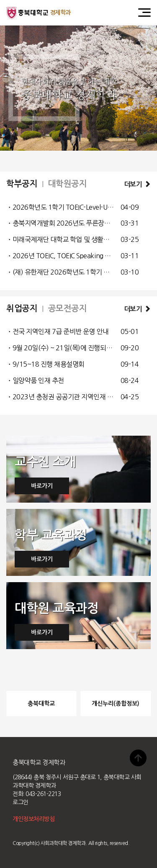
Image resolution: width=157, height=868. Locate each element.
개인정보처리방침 (33, 819)
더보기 (137, 184)
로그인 (21, 802)
